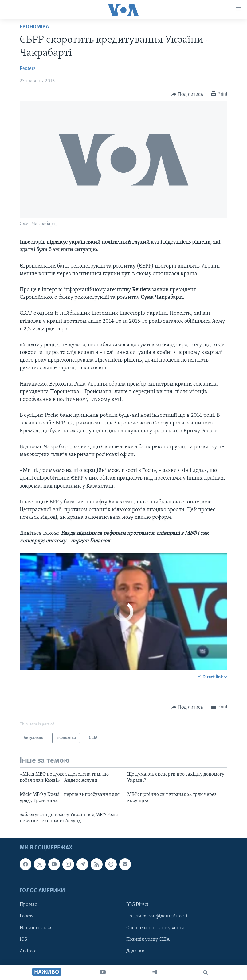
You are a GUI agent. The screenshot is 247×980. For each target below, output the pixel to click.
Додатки (135, 951)
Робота (27, 916)
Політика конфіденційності (157, 916)
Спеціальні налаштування (155, 928)
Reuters (28, 69)
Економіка (34, 27)
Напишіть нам (35, 928)
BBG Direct (137, 905)
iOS (24, 940)
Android (28, 951)
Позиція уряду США (148, 940)
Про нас (28, 905)
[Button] (187, 94)
